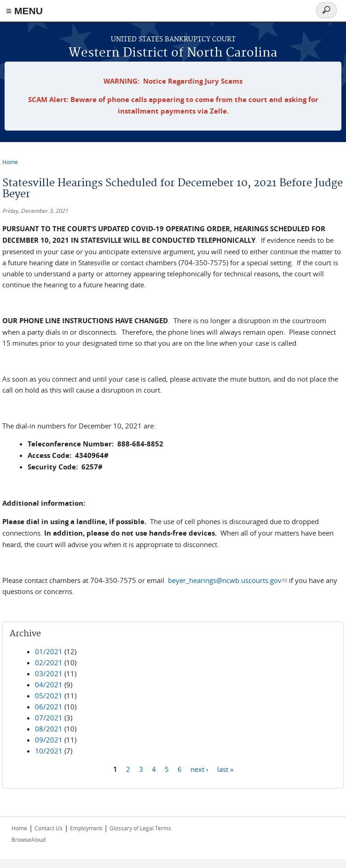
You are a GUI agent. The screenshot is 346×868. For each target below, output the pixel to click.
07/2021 (49, 718)
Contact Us (49, 828)
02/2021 (49, 662)
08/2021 (49, 729)
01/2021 (49, 651)
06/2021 (49, 707)
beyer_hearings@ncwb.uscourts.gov (228, 580)
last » (225, 769)
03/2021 (49, 674)
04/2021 (49, 685)
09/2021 (49, 740)
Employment (86, 828)
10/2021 (49, 751)
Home (10, 162)
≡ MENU (24, 11)
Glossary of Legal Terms (140, 828)
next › (199, 769)
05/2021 (49, 696)
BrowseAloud (29, 839)
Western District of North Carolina (173, 53)
